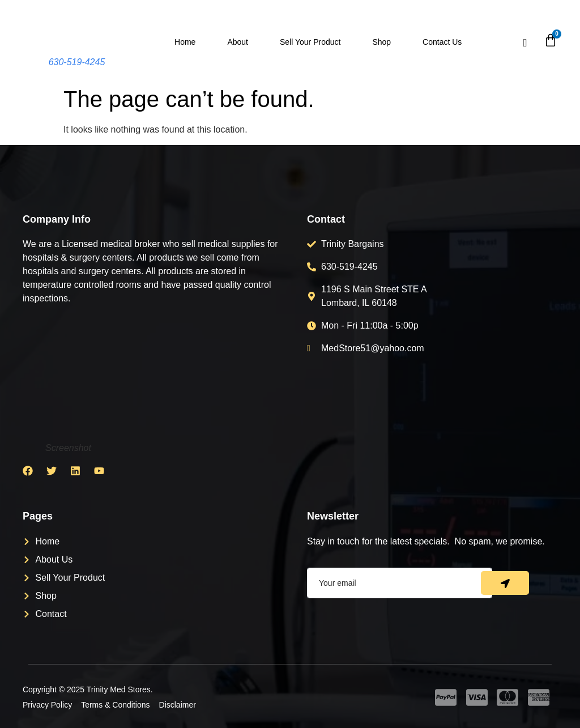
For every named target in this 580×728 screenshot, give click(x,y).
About (238, 42)
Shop (381, 42)
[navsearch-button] (525, 43)
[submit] (505, 583)
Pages (38, 516)
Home (185, 42)
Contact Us (442, 42)
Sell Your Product (310, 42)
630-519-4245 (77, 62)
